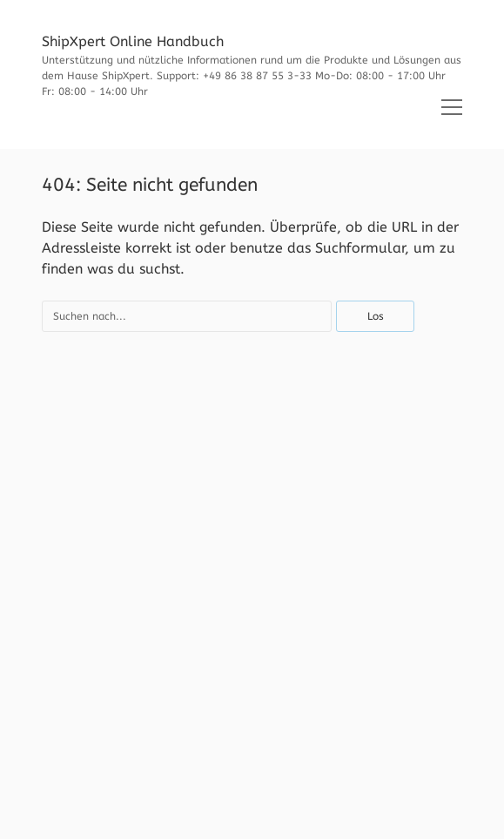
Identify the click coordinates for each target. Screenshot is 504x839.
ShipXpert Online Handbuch (133, 41)
